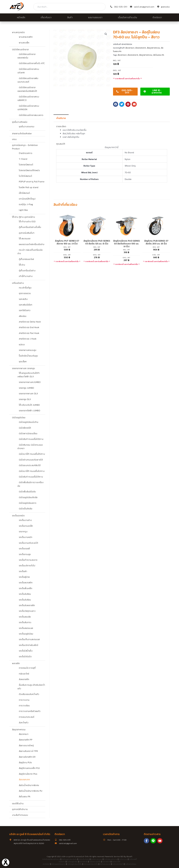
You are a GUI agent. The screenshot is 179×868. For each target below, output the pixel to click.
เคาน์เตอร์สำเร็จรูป (27, 199)
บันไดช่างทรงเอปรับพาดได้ (31, 460)
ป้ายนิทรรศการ (26, 153)
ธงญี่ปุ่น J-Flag (26, 204)
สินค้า (70, 17)
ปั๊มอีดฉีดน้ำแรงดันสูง (28, 356)
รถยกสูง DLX (25, 399)
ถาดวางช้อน (24, 705)
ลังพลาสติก (24, 679)
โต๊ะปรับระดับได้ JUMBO (29, 405)
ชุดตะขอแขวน (25, 293)
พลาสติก (16, 663)
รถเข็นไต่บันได (25, 656)
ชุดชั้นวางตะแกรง (27, 126)
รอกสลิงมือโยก (26, 305)
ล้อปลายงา (24, 734)
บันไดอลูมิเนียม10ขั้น (74, 864)
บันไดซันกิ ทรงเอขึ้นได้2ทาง (31, 439)
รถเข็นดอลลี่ (24, 548)
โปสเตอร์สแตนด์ (26, 165)
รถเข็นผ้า (23, 571)
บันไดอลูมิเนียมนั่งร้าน (29, 422)
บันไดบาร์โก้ (116, 862)
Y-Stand (23, 159)
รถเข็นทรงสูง (25, 554)
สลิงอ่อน (23, 316)
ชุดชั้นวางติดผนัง (20, 122)
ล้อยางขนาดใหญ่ (26, 745)
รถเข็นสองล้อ (25, 617)
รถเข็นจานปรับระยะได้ (28, 543)
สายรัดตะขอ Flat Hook (29, 333)
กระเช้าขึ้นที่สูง (25, 288)
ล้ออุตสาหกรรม (19, 729)
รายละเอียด (61, 126)
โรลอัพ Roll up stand (29, 187)
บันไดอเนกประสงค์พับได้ (30, 465)
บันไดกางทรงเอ (97, 859)
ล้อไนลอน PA (25, 796)
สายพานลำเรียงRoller (22, 133)
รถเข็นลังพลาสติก (27, 605)
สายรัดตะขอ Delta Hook (30, 322)
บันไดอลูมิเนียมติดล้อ (28, 497)
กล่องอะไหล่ (24, 674)
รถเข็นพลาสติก (26, 583)
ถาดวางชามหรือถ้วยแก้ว (30, 711)
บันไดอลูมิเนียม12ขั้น (91, 864)
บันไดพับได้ (106, 862)
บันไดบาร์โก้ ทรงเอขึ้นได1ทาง (32, 471)
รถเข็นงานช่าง (25, 520)
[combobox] (69, 7)
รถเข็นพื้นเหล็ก (26, 588)
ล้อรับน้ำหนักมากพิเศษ (29, 785)
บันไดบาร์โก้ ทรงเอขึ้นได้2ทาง (32, 454)
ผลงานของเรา (95, 17)
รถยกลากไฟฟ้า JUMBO (29, 410)
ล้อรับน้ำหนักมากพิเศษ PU (31, 791)
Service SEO (119, 857)
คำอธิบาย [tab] (61, 118)
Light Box (23, 210)
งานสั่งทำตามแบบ (20, 815)
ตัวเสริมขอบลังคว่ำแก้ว (29, 694)
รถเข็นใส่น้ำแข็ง (26, 651)
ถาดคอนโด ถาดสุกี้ (27, 668)
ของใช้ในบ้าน (18, 803)
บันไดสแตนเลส (105, 864)
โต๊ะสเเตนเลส (25, 238)
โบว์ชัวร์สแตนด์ (25, 176)
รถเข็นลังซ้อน (25, 594)
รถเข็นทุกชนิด (18, 516)
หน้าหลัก (21, 17)
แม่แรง (22, 344)
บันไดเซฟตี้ (133, 859)
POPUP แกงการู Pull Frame (32, 182)
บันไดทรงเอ (123, 859)
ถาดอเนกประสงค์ (27, 717)
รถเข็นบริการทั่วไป (27, 565)
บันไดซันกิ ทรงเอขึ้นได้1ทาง (31, 477)
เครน (14, 139)
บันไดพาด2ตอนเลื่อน (28, 433)
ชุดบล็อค (23, 361)
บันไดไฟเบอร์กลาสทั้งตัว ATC (32, 63)
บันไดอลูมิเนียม (19, 417)
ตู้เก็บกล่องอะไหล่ (26, 259)
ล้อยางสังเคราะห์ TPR (28, 751)
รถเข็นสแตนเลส (26, 628)
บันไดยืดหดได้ (25, 428)
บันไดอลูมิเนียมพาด (28, 503)
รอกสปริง (23, 299)
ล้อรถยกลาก (24, 779)
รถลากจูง (23, 531)
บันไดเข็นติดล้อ (26, 509)
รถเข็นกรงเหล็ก (26, 526)
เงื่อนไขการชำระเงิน (127, 17)
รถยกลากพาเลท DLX (28, 393)
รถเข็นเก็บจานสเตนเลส (29, 639)
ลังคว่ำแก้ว (24, 723)
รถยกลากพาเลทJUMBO (30, 382)
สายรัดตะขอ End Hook (29, 327)
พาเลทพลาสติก (26, 37)
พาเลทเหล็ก (24, 43)
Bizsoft (129, 857)
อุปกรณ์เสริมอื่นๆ (27, 233)
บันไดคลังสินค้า (118, 864)
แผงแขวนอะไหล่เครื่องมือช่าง (32, 244)
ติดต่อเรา (157, 17)
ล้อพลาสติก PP (26, 740)
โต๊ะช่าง (22, 265)
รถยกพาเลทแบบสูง (28, 350)
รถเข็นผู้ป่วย (24, 577)
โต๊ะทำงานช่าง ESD (27, 221)
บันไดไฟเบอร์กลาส (20, 49)
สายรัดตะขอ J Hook (28, 339)
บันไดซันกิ (46, 864)
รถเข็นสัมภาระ (25, 622)
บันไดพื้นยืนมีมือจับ (27, 492)
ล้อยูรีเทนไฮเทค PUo (28, 774)
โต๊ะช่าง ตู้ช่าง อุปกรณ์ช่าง (23, 217)
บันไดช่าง (62, 862)
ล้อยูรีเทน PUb (25, 762)
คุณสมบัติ (61, 144)
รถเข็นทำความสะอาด (28, 560)
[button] (106, 34)
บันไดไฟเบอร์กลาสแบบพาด (31, 115)
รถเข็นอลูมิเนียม (26, 634)
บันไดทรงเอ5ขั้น (95, 862)
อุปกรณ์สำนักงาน (20, 809)
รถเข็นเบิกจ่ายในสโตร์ (28, 645)
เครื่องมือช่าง (18, 283)
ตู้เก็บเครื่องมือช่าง (27, 270)
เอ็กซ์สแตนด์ (24, 193)
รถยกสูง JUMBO (26, 388)
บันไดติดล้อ (84, 862)
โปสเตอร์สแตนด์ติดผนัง (29, 170)
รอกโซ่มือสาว (25, 310)
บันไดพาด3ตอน (131, 864)
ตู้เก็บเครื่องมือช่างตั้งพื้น (30, 227)
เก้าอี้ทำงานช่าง (26, 276)
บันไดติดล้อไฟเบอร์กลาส (51, 859)
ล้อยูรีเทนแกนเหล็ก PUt (29, 768)
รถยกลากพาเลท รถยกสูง (23, 368)
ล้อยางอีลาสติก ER (27, 757)
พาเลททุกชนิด (18, 32)
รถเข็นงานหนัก (26, 537)
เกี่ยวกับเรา (46, 17)
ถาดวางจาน (24, 700)
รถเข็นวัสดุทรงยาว (27, 611)
